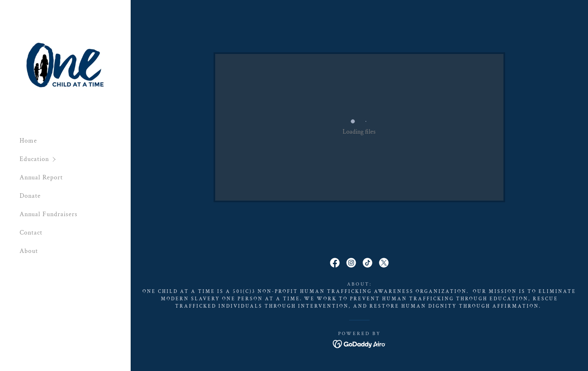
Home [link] (28, 141)
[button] (75, 159)
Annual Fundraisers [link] (49, 214)
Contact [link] (31, 233)
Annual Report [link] (41, 178)
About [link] (29, 251)
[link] (65, 64)
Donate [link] (30, 196)
